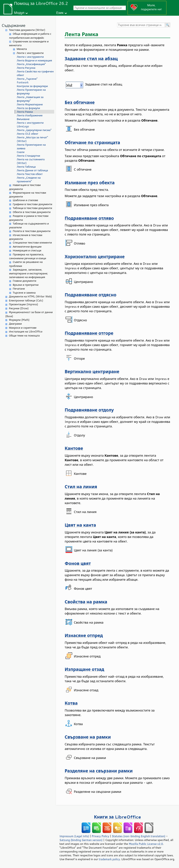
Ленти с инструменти (30, 53)
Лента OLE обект (28, 134)
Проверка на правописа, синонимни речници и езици (28, 256)
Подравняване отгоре (89, 333)
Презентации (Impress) (24, 304)
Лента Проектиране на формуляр (31, 92)
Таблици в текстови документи (32, 208)
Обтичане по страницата (92, 142)
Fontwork (23, 82)
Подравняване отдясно (91, 295)
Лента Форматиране (30, 104)
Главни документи (24, 281)
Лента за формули (28, 108)
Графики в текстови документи (33, 204)
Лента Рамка (25, 112)
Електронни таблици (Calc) (26, 300)
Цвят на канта (80, 525)
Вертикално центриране (92, 371)
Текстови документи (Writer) (27, 30)
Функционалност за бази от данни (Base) (29, 314)
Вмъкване (23, 119)
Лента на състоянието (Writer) (31, 161)
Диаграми (15, 324)
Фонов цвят (78, 563)
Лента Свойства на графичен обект (35, 73)
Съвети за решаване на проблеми (26, 264)
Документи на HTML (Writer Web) (30, 296)
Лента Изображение (30, 115)
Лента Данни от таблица (32, 170)
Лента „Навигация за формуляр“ (30, 99)
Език (60, 13)
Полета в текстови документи (32, 231)
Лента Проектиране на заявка (31, 147)
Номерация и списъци (27, 250)
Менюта (22, 49)
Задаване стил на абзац (91, 59)
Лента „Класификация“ (31, 64)
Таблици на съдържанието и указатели (29, 226)
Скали (21, 152)
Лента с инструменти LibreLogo (30, 125)
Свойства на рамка (86, 602)
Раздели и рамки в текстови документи (29, 218)
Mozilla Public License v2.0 (146, 844)
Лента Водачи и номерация (34, 60)
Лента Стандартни (28, 156)
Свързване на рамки (88, 737)
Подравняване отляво (89, 218)
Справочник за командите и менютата (29, 43)
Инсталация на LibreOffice (26, 332)
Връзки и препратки (26, 285)
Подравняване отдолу (89, 410)
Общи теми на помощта (24, 336)
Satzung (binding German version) (81, 840)
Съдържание (14, 25)
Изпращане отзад (84, 669)
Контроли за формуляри (32, 86)
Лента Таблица (26, 167)
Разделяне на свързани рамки (99, 771)
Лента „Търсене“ (27, 79)
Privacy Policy (100, 836)
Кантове (74, 448)
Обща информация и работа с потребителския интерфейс (30, 36)
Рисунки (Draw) (19, 308)
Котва (71, 703)
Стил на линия (81, 487)
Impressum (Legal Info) (74, 836)
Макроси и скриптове (23, 328)
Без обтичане (80, 102)
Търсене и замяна (24, 293)
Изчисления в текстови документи (26, 237)
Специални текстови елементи (32, 243)
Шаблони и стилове (25, 200)
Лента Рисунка (26, 68)
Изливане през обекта (90, 183)
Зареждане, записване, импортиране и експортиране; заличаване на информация (28, 273)
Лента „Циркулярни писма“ (34, 130)
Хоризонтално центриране (95, 257)
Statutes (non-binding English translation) (138, 836)
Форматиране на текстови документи (28, 195)
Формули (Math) (19, 320)
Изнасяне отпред (84, 635)
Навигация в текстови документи (25, 187)
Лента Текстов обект (30, 174)
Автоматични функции (27, 247)
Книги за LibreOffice (118, 817)
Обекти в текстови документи (32, 212)
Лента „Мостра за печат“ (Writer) (32, 139)
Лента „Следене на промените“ (29, 179)
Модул (19, 13)
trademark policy (109, 859)
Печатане (19, 289)
